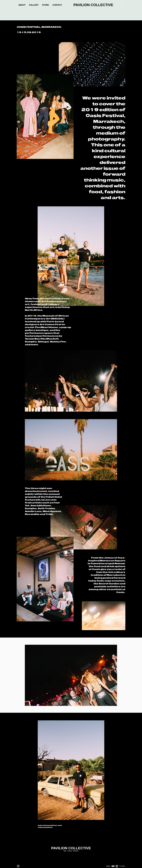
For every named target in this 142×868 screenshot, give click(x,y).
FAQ (65, 851)
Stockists (76, 851)
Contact (70, 851)
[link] (122, 5)
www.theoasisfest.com (50, 825)
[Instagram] (18, 866)
